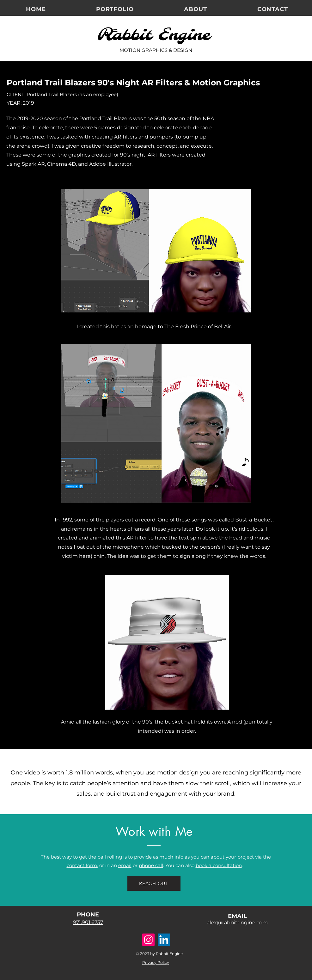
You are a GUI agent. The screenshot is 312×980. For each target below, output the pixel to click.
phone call (151, 865)
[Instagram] (148, 940)
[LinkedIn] (164, 940)
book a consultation (219, 865)
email (125, 865)
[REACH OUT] (154, 883)
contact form (82, 865)
